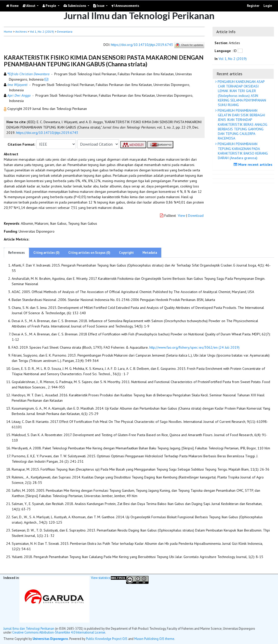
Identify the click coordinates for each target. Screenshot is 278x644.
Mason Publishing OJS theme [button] (154, 639)
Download (196, 216)
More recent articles (254, 165)
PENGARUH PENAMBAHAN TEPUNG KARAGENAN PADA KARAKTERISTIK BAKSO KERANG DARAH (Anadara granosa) (242, 151)
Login (268, 6)
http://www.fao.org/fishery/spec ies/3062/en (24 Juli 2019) (194, 347)
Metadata (150, 253)
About (29, 6)
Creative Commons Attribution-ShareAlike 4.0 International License (59, 632)
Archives (21, 31)
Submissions (75, 6)
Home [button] (8, 31)
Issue (99, 6)
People (50, 6)
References (16, 253)
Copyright (126, 253)
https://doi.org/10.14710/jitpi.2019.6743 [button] (47, 133)
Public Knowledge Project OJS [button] (107, 639)
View (182, 216)
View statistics (101, 578)
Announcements (125, 6)
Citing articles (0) (47, 253)
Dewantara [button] (65, 31)
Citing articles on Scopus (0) (89, 253)
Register (253, 6)
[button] (6, 109)
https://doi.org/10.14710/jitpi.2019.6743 (142, 45)
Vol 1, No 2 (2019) (42, 31)
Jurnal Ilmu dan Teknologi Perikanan (29, 628)
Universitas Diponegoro (50, 639)
